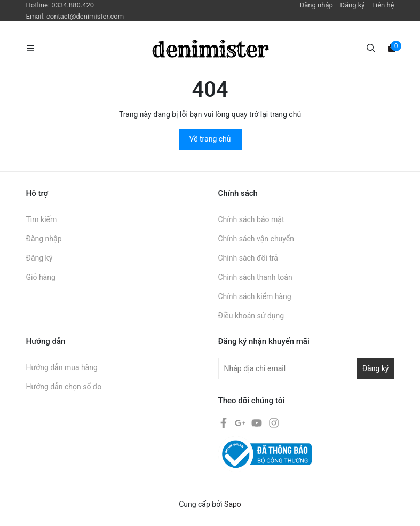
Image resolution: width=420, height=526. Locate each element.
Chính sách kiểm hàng (255, 296)
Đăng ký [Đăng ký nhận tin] (376, 368)
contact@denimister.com (85, 16)
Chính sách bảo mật (251, 219)
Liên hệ (383, 5)
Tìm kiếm (42, 219)
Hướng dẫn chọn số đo (64, 387)
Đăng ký (352, 5)
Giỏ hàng (41, 277)
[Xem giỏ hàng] (392, 48)
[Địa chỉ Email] (306, 368)
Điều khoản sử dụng (251, 316)
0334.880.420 (73, 5)
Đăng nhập (316, 5)
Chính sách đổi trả (248, 258)
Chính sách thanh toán (255, 277)
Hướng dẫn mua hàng (62, 367)
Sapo (233, 504)
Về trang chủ (210, 139)
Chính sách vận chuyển (256, 239)
